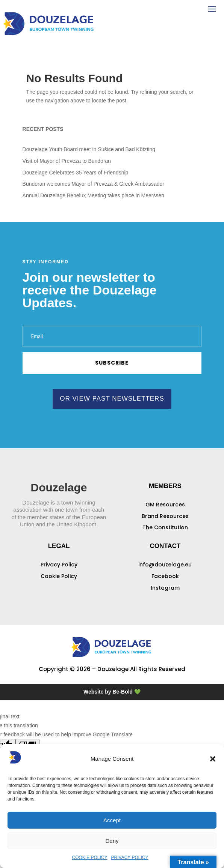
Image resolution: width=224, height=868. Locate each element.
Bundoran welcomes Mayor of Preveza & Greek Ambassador (93, 184)
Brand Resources (165, 516)
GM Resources (165, 505)
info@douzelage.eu (165, 565)
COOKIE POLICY (90, 857)
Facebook (165, 576)
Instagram (165, 588)
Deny (112, 841)
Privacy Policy (59, 565)
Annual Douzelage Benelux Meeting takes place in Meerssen (93, 195)
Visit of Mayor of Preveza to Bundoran (67, 161)
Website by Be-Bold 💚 (112, 692)
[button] (213, 759)
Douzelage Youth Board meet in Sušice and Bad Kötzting (89, 149)
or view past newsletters (112, 399)
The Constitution (165, 527)
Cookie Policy (59, 576)
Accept (112, 820)
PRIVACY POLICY (130, 857)
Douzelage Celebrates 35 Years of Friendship (76, 173)
